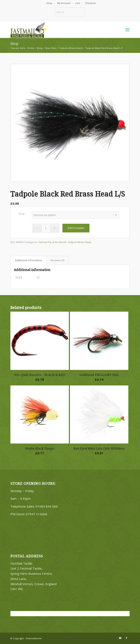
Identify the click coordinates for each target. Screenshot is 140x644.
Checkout (90, 3)
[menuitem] (49, 3)
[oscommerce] (58, 30)
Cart (78, 3)
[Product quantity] (46, 228)
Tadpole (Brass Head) (79, 242)
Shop (49, 3)
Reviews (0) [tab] (57, 260)
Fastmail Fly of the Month (53, 242)
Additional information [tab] (28, 260)
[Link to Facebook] (126, 638)
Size (22, 214)
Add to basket (76, 228)
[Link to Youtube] (120, 638)
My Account (64, 3)
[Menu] (127, 30)
